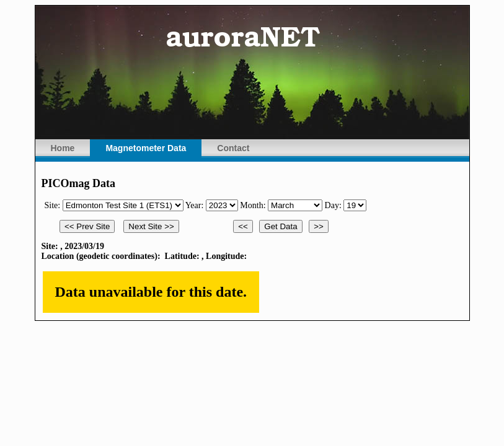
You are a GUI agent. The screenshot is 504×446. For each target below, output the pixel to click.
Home (63, 148)
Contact (233, 148)
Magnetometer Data (146, 148)
